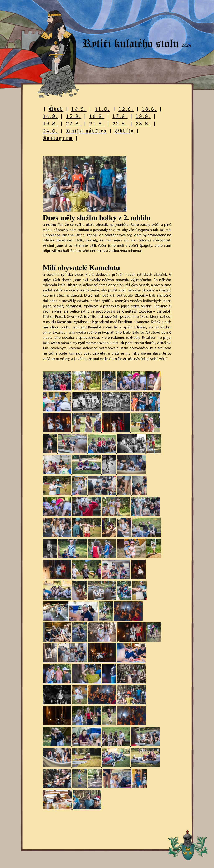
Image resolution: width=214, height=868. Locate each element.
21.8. (97, 123)
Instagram (58, 138)
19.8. (50, 123)
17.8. (120, 116)
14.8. (50, 116)
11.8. (103, 109)
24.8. (50, 131)
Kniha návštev (86, 131)
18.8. (143, 116)
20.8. (74, 123)
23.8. (143, 123)
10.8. (79, 109)
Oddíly (124, 131)
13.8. (149, 109)
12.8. (126, 109)
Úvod (56, 109)
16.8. (97, 116)
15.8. (74, 116)
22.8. (120, 123)
